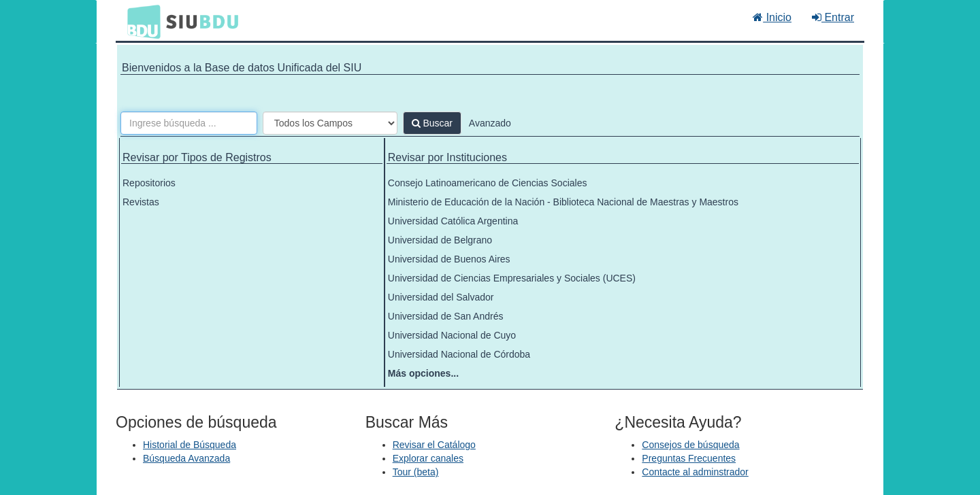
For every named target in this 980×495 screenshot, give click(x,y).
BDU (140, 21)
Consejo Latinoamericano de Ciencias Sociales (488, 183)
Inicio (772, 17)
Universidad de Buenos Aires (449, 259)
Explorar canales (428, 458)
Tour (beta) (416, 472)
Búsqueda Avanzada (186, 458)
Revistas (141, 202)
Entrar (833, 17)
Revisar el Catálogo (434, 445)
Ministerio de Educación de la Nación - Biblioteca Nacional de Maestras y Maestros (563, 202)
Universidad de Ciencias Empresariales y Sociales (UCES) (512, 278)
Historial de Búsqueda (190, 445)
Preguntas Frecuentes (689, 458)
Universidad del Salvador (441, 297)
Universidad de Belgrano (440, 240)
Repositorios (149, 183)
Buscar (432, 123)
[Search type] (330, 123)
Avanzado (490, 123)
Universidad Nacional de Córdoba (459, 354)
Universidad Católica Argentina (453, 221)
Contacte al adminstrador (695, 472)
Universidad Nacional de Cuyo (452, 335)
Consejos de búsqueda (690, 445)
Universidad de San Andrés (446, 316)
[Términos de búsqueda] (189, 123)
